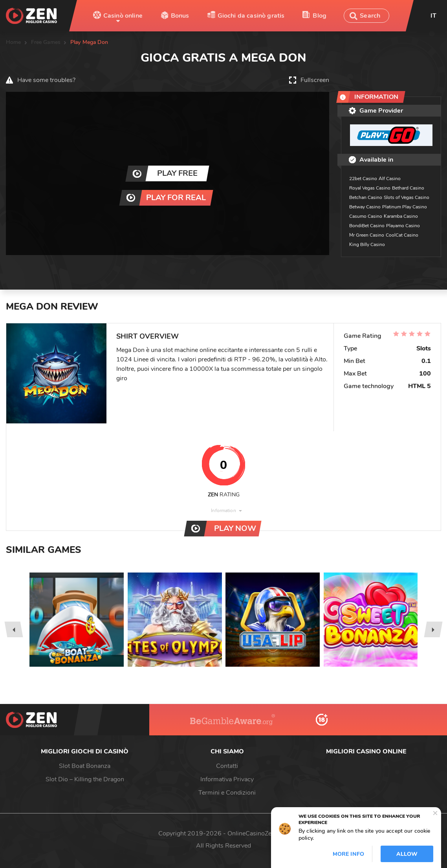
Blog (320, 16)
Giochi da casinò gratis (251, 16)
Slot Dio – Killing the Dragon (85, 779)
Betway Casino (365, 207)
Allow (407, 854)
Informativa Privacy (227, 779)
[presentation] (14, 629)
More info (348, 854)
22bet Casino (363, 179)
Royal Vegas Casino (370, 188)
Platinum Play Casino (405, 207)
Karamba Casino (401, 216)
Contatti (227, 766)
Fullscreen (315, 80)
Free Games (46, 42)
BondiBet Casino (367, 226)
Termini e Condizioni (227, 793)
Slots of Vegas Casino (407, 197)
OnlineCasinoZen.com (258, 833)
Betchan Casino (366, 197)
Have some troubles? (46, 80)
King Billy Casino (367, 244)
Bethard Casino (408, 188)
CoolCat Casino (402, 235)
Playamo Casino (403, 226)
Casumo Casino (366, 216)
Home (14, 42)
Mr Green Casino (367, 235)
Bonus (180, 16)
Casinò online (123, 16)
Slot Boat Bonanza (85, 766)
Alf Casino (390, 179)
